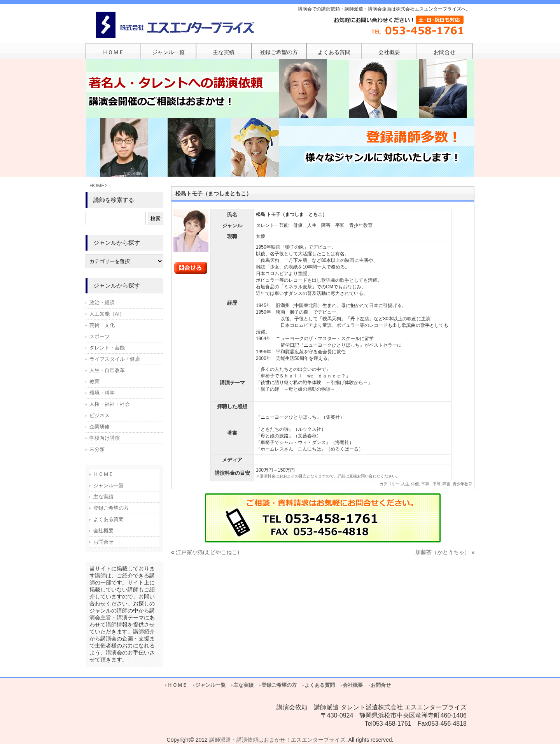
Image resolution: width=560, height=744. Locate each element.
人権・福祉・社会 (110, 404)
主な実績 (103, 497)
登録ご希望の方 (111, 508)
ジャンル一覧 (108, 485)
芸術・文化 (102, 325)
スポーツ (100, 336)
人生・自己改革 (107, 370)
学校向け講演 (105, 438)
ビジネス (100, 415)
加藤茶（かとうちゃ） (443, 552)
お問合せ (103, 542)
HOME (97, 185)
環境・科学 (102, 393)
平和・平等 (431, 484)
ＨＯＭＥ (103, 474)
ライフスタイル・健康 (115, 359)
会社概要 (103, 531)
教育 (94, 382)
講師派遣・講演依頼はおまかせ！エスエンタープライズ (277, 740)
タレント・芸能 (107, 348)
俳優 (415, 484)
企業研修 (100, 427)
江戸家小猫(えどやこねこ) (207, 552)
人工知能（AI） (107, 314)
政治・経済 (102, 303)
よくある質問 (108, 519)
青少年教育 (462, 484)
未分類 (97, 449)
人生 (405, 484)
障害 (446, 484)
